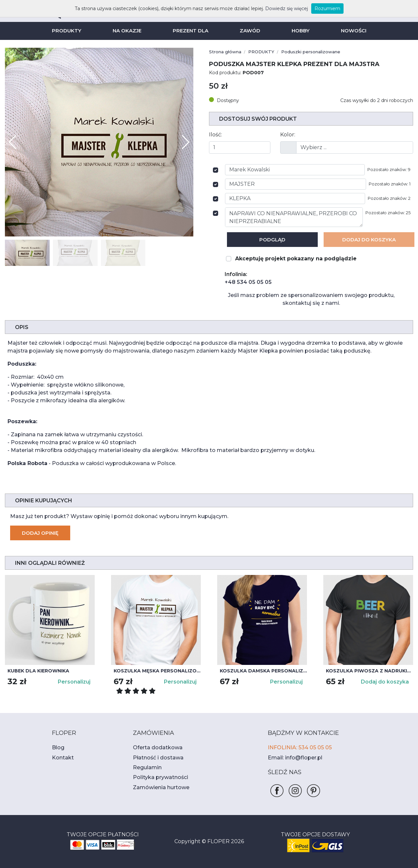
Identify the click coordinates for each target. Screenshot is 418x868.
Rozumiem (316, 9)
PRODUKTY (70, 31)
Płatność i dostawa (155, 758)
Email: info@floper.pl (292, 758)
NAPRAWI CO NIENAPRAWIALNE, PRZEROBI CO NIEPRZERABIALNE (296, 217)
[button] (186, 142)
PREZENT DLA (191, 31)
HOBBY (298, 31)
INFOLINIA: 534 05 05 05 (297, 747)
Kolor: (287, 135)
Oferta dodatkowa (153, 747)
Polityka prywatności (157, 777)
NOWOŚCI (350, 31)
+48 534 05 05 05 (245, 282)
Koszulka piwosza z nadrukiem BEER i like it (370, 671)
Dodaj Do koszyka (369, 240)
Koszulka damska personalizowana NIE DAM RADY (263, 671)
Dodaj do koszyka (387, 682)
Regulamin (145, 767)
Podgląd (273, 240)
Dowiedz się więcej (279, 9)
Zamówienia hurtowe (157, 787)
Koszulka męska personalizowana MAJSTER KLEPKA (157, 671)
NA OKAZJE (129, 31)
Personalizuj (75, 682)
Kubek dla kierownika (37, 671)
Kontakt (61, 758)
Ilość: (215, 135)
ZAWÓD (249, 31)
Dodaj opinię (40, 533)
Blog (57, 747)
